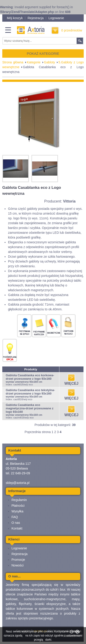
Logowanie (56, 18)
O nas (16, 523)
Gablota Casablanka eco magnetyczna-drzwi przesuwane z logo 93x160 (30, 408)
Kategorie (34, 62)
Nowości (18, 565)
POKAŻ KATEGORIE (43, 53)
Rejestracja (36, 18)
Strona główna (13, 62)
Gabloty (50, 62)
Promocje (18, 560)
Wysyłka (17, 511)
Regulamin (19, 500)
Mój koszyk (15, 18)
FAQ (15, 517)
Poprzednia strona (38, 432)
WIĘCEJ (71, 382)
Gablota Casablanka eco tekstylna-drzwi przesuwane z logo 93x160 (30, 392)
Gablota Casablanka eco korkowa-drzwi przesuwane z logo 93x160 (30, 377)
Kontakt (17, 528)
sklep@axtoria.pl (18, 483)
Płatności (18, 506)
